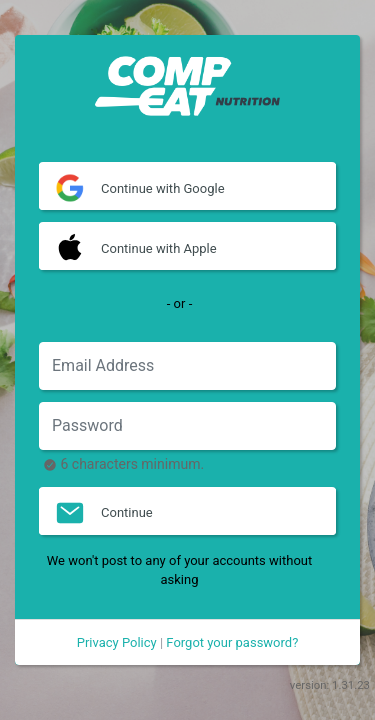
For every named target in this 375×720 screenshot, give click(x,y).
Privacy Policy (117, 642)
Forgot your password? (232, 642)
